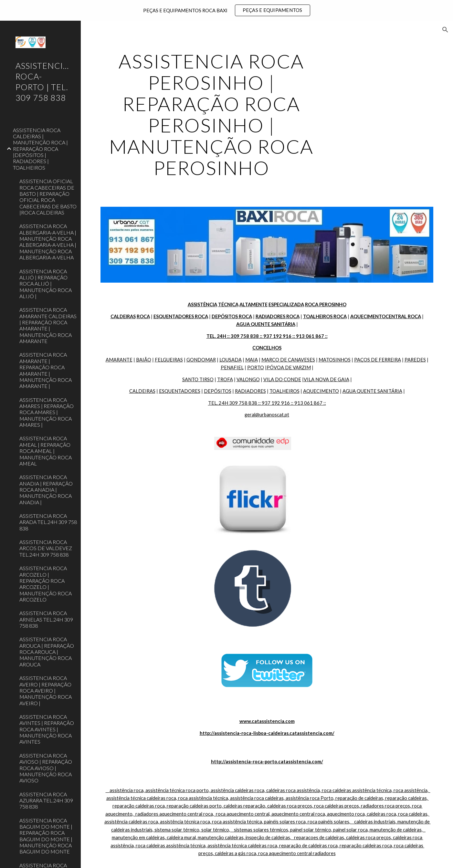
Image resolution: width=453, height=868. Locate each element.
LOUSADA (231, 360)
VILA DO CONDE (282, 379)
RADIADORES (250, 391)
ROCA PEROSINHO (326, 304)
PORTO (256, 367)
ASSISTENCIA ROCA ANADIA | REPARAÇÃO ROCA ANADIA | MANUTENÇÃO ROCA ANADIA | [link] (46, 489)
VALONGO (248, 379)
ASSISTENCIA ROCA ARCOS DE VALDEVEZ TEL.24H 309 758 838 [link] (46, 548)
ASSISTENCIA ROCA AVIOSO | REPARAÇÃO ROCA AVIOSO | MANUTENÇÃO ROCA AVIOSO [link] (46, 768)
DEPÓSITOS (218, 391)
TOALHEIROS (284, 391)
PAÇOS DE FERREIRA (378, 360)
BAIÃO (144, 360)
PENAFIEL (232, 367)
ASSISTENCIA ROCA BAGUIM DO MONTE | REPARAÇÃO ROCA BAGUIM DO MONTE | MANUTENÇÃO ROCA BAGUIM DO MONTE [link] (46, 836)
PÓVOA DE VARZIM (289, 367)
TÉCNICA (228, 304)
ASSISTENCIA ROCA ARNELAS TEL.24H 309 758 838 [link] (46, 619)
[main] (211, 114)
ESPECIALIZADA (286, 304)
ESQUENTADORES (180, 391)
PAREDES (415, 360)
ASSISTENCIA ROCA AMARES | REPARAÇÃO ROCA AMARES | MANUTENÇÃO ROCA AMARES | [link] (47, 412)
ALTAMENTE (253, 304)
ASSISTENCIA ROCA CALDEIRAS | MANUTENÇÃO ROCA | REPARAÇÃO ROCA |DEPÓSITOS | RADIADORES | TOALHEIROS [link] (40, 149)
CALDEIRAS (142, 391)
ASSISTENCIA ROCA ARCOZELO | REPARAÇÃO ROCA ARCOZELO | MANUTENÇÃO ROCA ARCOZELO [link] (46, 584)
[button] (445, 30)
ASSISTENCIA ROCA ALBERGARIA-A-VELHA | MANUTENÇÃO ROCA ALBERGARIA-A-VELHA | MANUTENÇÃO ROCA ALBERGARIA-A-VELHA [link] (48, 242)
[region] (226, 10)
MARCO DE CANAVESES (288, 360)
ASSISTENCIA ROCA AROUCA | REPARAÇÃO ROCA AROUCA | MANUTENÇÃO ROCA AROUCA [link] (47, 652)
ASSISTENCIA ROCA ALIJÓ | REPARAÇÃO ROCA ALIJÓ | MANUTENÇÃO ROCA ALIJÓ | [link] (46, 284)
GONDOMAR (201, 360)
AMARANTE (119, 360)
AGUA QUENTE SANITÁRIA (372, 391)
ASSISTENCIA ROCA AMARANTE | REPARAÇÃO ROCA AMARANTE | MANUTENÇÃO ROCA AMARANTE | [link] (46, 370)
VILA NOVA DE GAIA (327, 379)
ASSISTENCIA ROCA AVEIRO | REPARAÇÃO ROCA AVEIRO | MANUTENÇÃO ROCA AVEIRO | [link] (46, 690)
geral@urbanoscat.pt (267, 415)
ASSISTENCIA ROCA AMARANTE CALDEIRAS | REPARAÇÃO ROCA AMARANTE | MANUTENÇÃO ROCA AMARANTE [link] (48, 325)
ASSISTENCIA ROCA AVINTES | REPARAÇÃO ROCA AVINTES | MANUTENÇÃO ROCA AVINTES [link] (47, 729)
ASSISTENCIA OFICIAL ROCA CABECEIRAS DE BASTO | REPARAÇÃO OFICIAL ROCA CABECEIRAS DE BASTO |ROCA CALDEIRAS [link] (48, 197)
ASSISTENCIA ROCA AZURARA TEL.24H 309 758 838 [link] (46, 800)
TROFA (225, 379)
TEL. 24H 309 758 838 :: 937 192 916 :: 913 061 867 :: (267, 403)
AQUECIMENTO (321, 391)
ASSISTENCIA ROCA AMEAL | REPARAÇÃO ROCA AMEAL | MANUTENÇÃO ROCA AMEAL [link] (46, 451)
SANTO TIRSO (198, 379)
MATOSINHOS (335, 360)
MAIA (252, 360)
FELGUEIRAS (169, 360)
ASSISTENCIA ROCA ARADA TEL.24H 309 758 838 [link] (48, 522)
